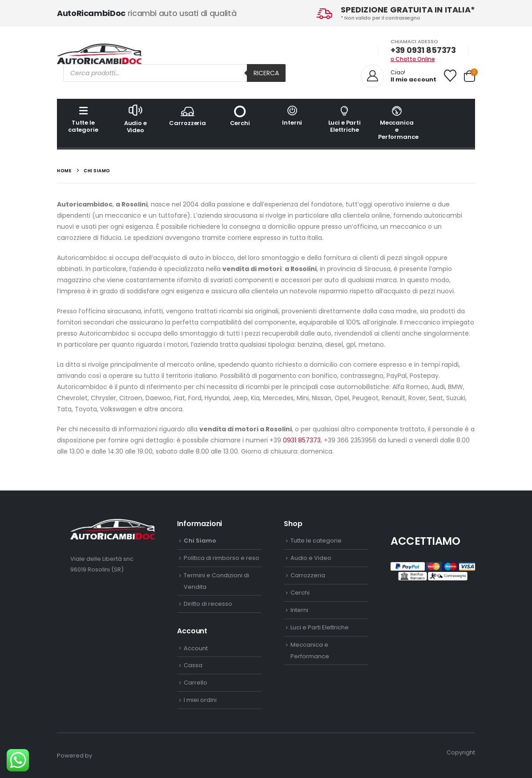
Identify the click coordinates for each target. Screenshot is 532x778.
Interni (292, 115)
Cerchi (240, 116)
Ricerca (266, 73)
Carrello (195, 683)
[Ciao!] (399, 76)
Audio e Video (136, 119)
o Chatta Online (413, 59)
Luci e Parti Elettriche (345, 119)
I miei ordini (200, 700)
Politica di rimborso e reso (222, 558)
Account (196, 648)
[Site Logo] (99, 54)
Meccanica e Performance (398, 123)
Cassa (193, 665)
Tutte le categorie (83, 119)
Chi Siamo (200, 541)
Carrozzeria (188, 116)
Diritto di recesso (208, 604)
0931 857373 (302, 440)
